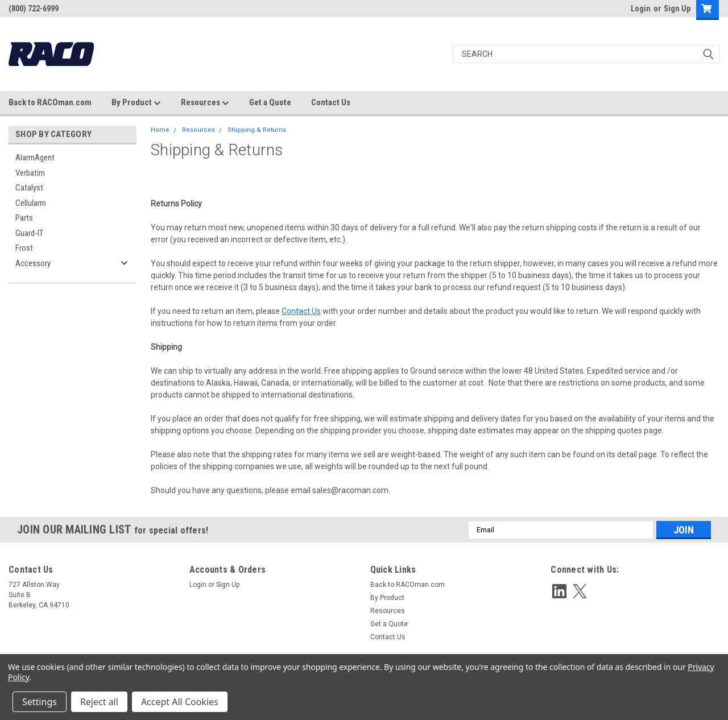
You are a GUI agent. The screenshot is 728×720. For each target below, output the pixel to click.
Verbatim (30, 173)
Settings (40, 702)
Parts (24, 218)
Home (160, 130)
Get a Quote (270, 102)
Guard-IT (29, 233)
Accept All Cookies (180, 702)
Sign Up (677, 9)
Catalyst (29, 188)
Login (641, 9)
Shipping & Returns (257, 130)
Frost (24, 248)
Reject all (99, 702)
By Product (136, 103)
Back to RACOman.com (50, 102)
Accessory (33, 263)
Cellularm (31, 203)
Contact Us (331, 102)
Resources (205, 103)
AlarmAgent (35, 158)
